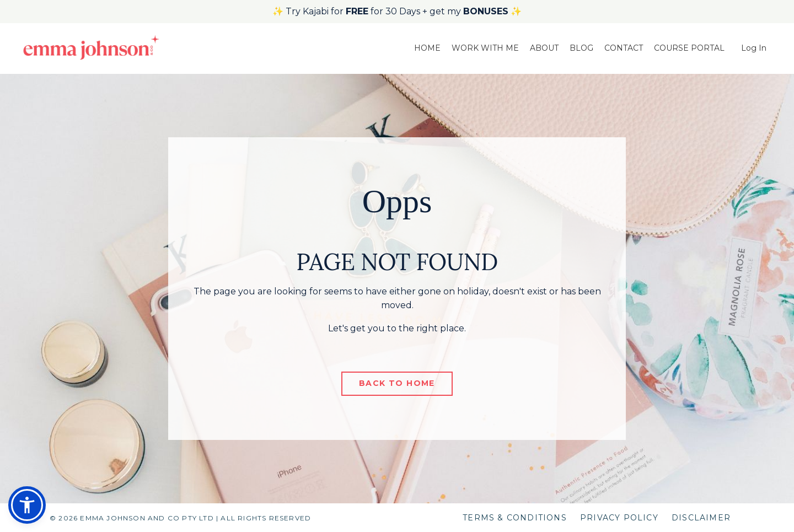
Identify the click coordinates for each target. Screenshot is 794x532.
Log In (754, 48)
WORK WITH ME (485, 48)
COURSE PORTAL (689, 48)
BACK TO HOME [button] (397, 383)
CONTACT (624, 48)
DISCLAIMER (701, 518)
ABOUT (544, 48)
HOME (427, 48)
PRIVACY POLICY (619, 518)
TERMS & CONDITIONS (515, 518)
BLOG (581, 48)
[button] (27, 505)
